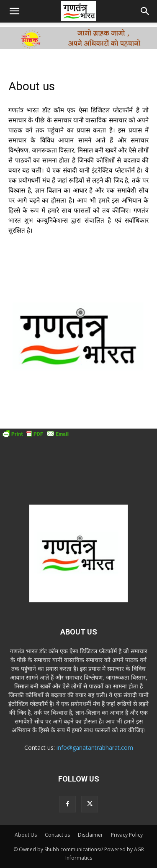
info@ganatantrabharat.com (95, 747)
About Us (26, 835)
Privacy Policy (127, 835)
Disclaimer (90, 835)
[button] (14, 11)
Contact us (57, 835)
